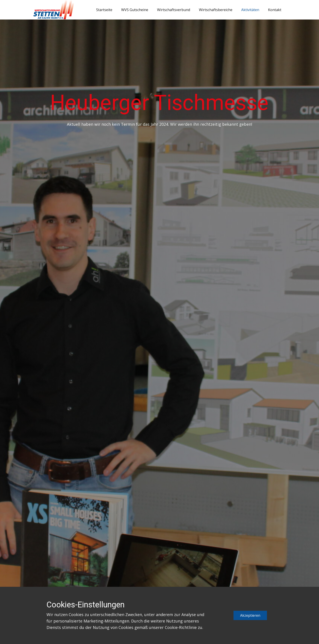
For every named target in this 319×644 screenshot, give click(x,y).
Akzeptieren (250, 615)
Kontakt (275, 10)
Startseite (104, 10)
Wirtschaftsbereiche (216, 10)
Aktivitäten (250, 10)
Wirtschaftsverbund (174, 10)
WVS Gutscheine (135, 10)
